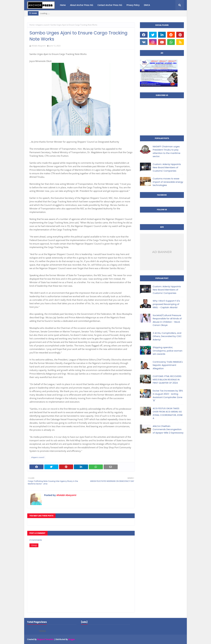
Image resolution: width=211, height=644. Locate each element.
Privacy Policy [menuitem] (133, 5)
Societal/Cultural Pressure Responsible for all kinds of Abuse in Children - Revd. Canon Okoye (167, 320)
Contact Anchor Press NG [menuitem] (110, 5)
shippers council (42, 25)
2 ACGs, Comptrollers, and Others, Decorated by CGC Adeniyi (167, 336)
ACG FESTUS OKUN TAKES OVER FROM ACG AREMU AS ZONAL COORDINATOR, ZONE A (168, 413)
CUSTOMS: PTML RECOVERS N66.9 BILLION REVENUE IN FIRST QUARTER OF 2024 (167, 379)
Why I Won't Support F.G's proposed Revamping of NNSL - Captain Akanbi (166, 304)
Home (32, 25)
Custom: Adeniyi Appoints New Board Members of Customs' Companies (167, 167)
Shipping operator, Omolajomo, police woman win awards (168, 351)
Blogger (72, 639)
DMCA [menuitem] (147, 5)
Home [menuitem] (63, 5)
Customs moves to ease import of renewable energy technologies (168, 182)
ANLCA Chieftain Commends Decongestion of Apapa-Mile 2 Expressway (168, 429)
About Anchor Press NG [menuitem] (82, 5)
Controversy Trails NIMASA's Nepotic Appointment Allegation (168, 365)
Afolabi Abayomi (38, 46)
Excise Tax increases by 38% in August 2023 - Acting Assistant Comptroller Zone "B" (168, 396)
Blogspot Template (45, 639)
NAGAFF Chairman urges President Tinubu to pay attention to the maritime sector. (167, 151)
